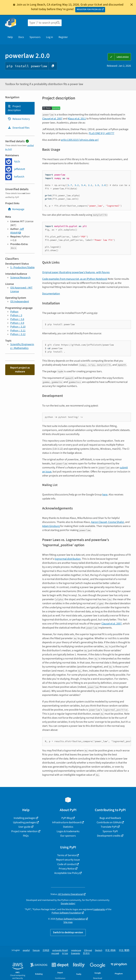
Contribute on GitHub (109, 822)
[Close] (132, 5)
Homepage (16, 209)
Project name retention (24, 831)
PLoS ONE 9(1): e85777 (101, 133)
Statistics (68, 827)
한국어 (86, 953)
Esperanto (76, 953)
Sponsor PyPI (110, 831)
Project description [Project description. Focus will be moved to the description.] (14, 108)
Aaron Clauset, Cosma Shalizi (108, 522)
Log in (50, 37)
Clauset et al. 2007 (52, 119)
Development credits (109, 836)
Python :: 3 (16, 315)
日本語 (46, 950)
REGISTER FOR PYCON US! (89, 9)
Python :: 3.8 (17, 319)
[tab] (20, 108)
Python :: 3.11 (18, 331)
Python (14, 312)
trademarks (99, 909)
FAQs (26, 836)
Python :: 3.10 (18, 327)
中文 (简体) (111, 950)
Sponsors (35, 37)
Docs (21, 37)
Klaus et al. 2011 (77, 119)
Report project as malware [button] (20, 370)
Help (10, 37)
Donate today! (68, 903)
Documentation (51, 294)
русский (55, 953)
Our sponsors (68, 836)
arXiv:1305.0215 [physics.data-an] (80, 140)
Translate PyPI (109, 827)
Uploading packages (24, 822)
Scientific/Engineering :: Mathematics (22, 346)
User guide (24, 827)
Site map (68, 922)
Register (63, 37)
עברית (65, 953)
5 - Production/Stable (22, 267)
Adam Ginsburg (51, 526)
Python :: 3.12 (18, 334)
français (36, 950)
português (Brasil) (60, 950)
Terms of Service (67, 855)
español (26, 950)
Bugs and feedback (110, 818)
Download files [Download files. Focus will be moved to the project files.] (19, 128)
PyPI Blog (67, 818)
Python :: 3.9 (17, 323)
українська (76, 950)
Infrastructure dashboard (67, 822)
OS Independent (20, 302)
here (105, 495)
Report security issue (68, 860)
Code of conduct (67, 864)
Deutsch (99, 950)
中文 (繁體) (124, 950)
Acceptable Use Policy (67, 873)
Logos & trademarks (68, 831)
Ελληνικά (88, 950)
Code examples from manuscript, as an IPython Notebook (75, 279)
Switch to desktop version (68, 932)
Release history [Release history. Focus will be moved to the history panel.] (19, 119)
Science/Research (20, 278)
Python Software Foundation (66, 913)
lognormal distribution (68, 559)
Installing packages (24, 818)
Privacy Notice (67, 869)
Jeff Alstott (17, 231)
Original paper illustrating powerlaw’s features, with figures (76, 272)
